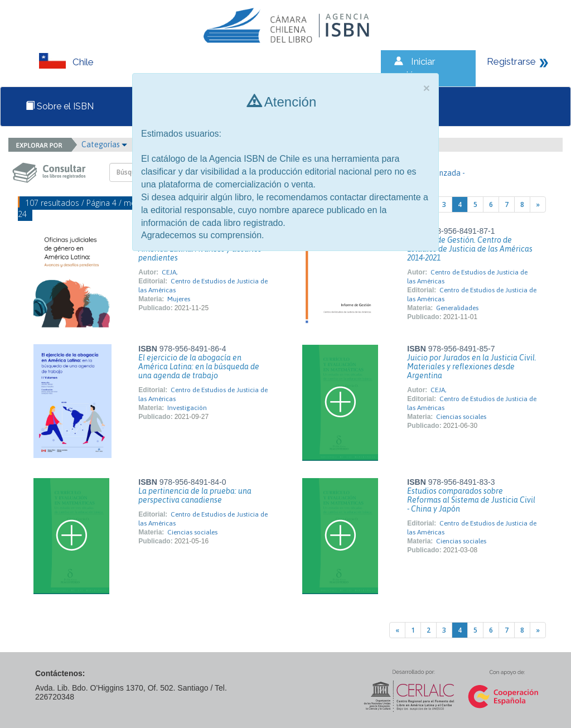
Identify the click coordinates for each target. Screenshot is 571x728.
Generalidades (457, 308)
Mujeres (179, 299)
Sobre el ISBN (60, 106)
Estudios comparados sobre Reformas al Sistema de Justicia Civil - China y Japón (471, 500)
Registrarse (511, 61)
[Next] (538, 204)
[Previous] (397, 630)
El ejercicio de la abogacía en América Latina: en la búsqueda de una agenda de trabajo (199, 367)
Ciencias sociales (461, 417)
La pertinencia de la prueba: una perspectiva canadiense (195, 495)
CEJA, (170, 272)
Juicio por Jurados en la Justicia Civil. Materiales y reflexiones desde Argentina (472, 367)
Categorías (104, 144)
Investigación (187, 408)
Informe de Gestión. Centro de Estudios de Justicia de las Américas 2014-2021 (470, 249)
